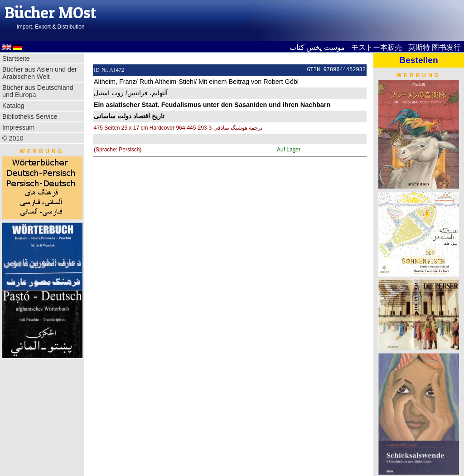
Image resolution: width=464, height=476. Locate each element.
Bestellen (418, 60)
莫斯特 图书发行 (435, 47)
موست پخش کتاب (317, 47)
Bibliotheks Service (30, 117)
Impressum (18, 127)
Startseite (16, 58)
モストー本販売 (377, 47)
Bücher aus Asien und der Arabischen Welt (40, 73)
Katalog (13, 106)
